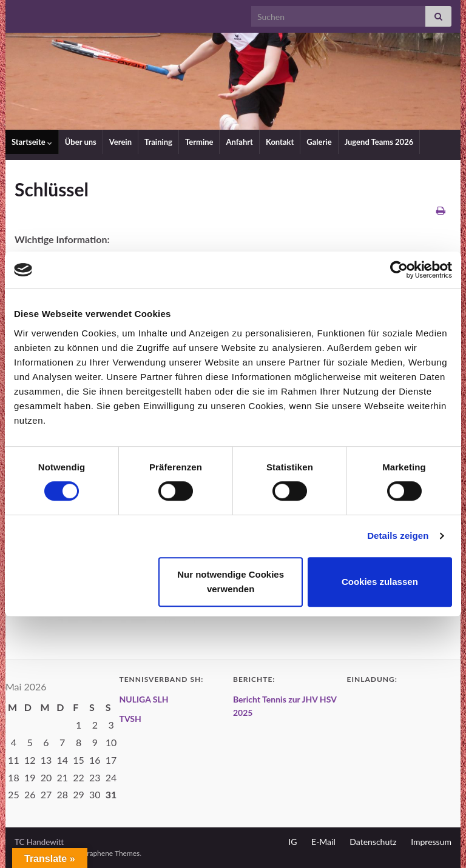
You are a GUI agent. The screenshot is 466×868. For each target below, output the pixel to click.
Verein (120, 142)
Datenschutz (373, 842)
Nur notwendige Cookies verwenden (231, 582)
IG (292, 842)
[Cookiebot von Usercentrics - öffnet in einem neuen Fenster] (399, 270)
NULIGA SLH (144, 699)
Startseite (32, 142)
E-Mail (323, 842)
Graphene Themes (110, 853)
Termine (199, 142)
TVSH (130, 719)
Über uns (81, 142)
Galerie (319, 142)
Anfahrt (239, 142)
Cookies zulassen (380, 582)
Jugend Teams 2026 (379, 142)
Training (158, 142)
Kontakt (280, 142)
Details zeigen (398, 536)
